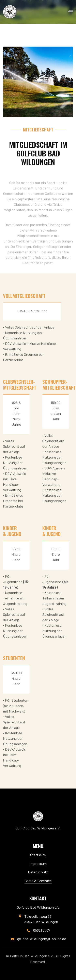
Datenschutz (38, 872)
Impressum (38, 863)
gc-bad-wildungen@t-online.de (42, 939)
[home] (10, 12)
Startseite (38, 855)
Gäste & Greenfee (38, 881)
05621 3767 (42, 930)
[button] (70, 12)
